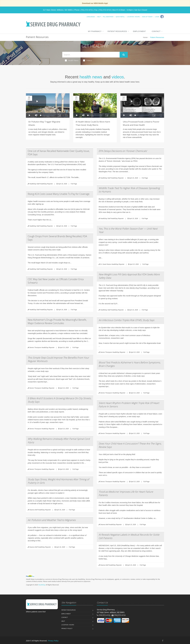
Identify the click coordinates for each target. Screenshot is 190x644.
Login (157, 17)
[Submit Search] (124, 55)
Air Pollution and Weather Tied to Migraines (52, 520)
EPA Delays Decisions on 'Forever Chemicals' (123, 151)
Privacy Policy (67, 629)
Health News (72, 60)
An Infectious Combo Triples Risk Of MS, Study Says (126, 320)
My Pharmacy (95, 31)
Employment (139, 31)
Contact (156, 31)
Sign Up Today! (147, 17)
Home (145, 37)
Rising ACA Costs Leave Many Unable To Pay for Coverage (59, 194)
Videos (88, 60)
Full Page (74, 184)
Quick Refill (120, 17)
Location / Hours (133, 17)
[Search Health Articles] (91, 55)
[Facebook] (162, 17)
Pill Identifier (108, 17)
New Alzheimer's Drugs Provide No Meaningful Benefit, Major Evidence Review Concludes (57, 321)
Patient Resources (117, 31)
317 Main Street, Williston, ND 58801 (58, 10)
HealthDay (42, 585)
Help (99, 17)
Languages (91, 17)
